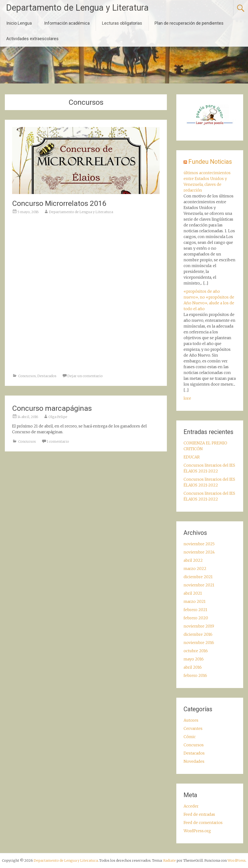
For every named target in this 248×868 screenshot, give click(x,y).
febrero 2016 (195, 675)
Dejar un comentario (85, 376)
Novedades (194, 761)
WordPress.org (197, 831)
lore (187, 398)
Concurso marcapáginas (52, 408)
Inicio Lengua (19, 23)
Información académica (67, 23)
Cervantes (193, 728)
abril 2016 (193, 667)
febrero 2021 (195, 610)
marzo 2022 (195, 569)
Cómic (190, 737)
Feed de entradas (199, 814)
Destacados (47, 376)
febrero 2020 (196, 618)
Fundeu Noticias (210, 162)
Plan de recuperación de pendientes (189, 23)
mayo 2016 (194, 659)
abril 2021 (193, 593)
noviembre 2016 (199, 643)
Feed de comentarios (203, 823)
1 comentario (58, 441)
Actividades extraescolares (32, 39)
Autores (191, 720)
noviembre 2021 (199, 585)
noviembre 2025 (199, 544)
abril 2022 (193, 560)
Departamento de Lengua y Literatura (77, 8)
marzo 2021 (195, 601)
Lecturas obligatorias (122, 23)
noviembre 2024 (199, 552)
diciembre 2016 (198, 634)
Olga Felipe (58, 417)
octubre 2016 (196, 651)
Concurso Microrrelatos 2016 (59, 203)
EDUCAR (192, 457)
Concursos (27, 376)
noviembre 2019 (199, 626)
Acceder (191, 806)
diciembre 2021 (198, 577)
